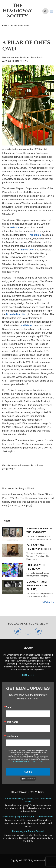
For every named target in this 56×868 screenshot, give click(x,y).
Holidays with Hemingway (35, 567)
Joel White (26, 325)
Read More (27, 675)
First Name (12, 722)
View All (47, 602)
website (14, 228)
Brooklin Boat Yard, (17, 314)
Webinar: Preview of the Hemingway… (39, 530)
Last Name (12, 736)
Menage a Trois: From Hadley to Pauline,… (37, 586)
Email (9, 707)
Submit (28, 772)
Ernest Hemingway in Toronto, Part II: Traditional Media (28, 800)
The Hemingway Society (17, 11)
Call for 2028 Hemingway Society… (39, 547)
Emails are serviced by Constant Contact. (28, 761)
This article (34, 235)
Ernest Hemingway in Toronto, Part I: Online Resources (28, 816)
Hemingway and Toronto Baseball (28, 831)
